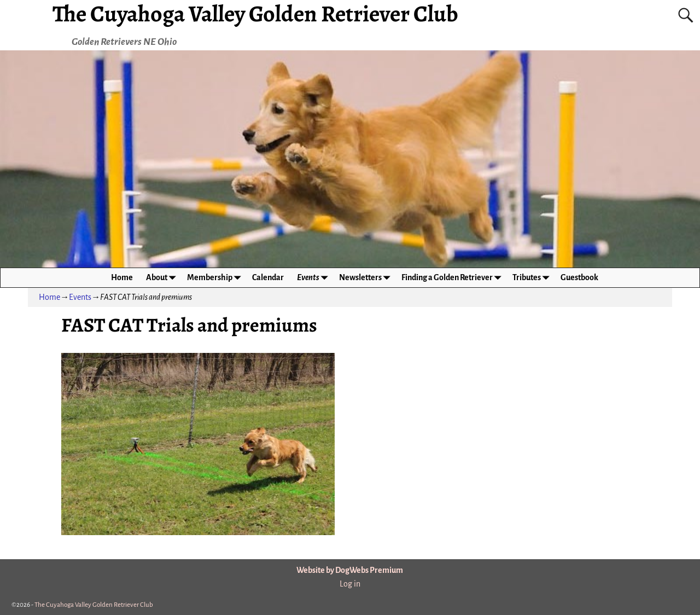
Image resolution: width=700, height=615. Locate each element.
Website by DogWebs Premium (350, 570)
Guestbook (579, 277)
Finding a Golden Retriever (454, 278)
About (163, 278)
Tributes (533, 278)
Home (122, 277)
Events (315, 278)
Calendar (268, 277)
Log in (350, 584)
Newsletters (367, 278)
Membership (216, 278)
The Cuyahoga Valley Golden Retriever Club (94, 605)
